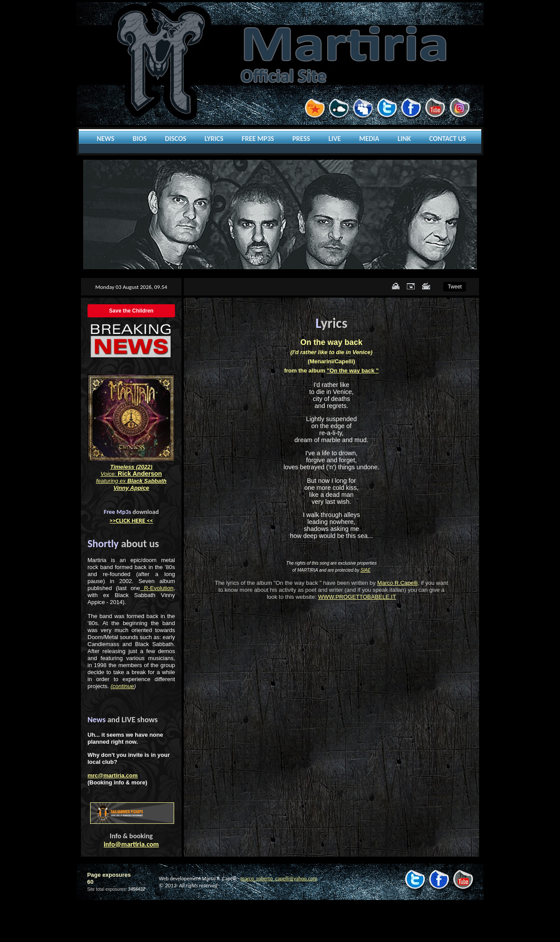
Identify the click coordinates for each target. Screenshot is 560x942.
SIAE (366, 570)
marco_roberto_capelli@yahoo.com (279, 879)
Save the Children (131, 311)
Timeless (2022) (131, 467)
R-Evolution (157, 588)
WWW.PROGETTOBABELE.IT (357, 597)
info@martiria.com (131, 844)
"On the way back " (353, 371)
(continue (122, 686)
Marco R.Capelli (397, 583)
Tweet (455, 287)
